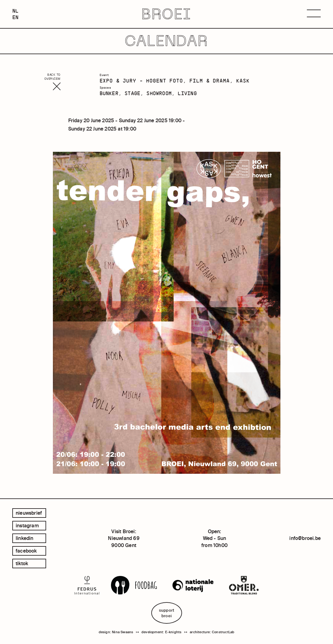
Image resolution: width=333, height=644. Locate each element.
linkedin (25, 538)
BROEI (166, 14)
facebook (26, 551)
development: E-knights (161, 632)
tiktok (22, 563)
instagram (27, 525)
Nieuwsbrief (29, 513)
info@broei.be (305, 538)
